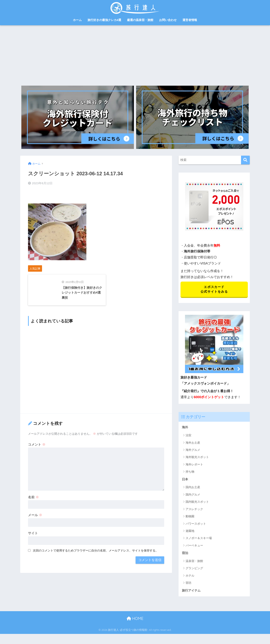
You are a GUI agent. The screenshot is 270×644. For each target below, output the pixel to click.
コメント (37, 457)
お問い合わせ (168, 20)
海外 (185, 428)
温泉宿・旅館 (194, 563)
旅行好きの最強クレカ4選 (104, 20)
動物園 (190, 518)
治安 (188, 436)
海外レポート (194, 466)
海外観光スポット (197, 458)
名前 (33, 510)
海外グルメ (193, 451)
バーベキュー (194, 547)
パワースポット (196, 525)
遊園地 (190, 532)
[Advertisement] (135, 54)
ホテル (190, 577)
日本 (185, 481)
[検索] (245, 160)
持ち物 (190, 473)
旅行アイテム (192, 593)
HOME (135, 621)
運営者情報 (190, 20)
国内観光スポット (197, 503)
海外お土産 (193, 444)
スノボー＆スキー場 (199, 540)
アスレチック (194, 511)
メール (35, 528)
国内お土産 (193, 489)
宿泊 (185, 555)
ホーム (77, 20)
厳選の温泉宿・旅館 (140, 20)
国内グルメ (193, 496)
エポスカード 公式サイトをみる (214, 290)
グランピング (194, 570)
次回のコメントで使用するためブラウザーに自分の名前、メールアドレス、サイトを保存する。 (96, 563)
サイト (33, 546)
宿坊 (188, 585)
